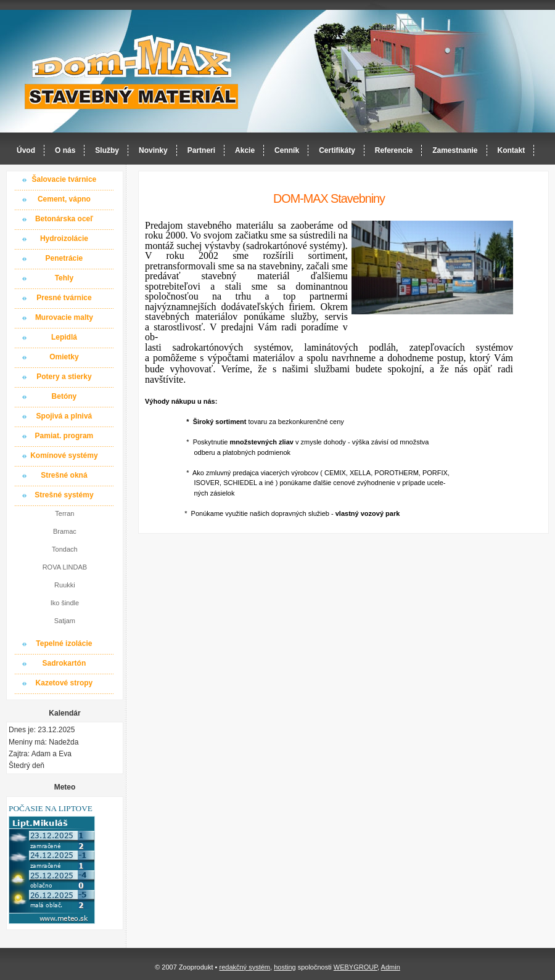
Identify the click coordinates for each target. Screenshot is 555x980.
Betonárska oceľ (64, 219)
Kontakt (512, 150)
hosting (285, 967)
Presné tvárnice (64, 298)
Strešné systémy (64, 495)
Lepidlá (64, 337)
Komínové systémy (64, 455)
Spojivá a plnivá (64, 416)
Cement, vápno (64, 199)
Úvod (26, 150)
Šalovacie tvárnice (64, 179)
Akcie (245, 150)
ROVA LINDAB (65, 567)
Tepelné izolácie (64, 643)
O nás (65, 150)
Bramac (65, 531)
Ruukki (65, 585)
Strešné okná (64, 475)
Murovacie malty (64, 317)
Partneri (201, 150)
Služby (107, 150)
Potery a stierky (64, 377)
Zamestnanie (455, 150)
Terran (64, 513)
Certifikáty (337, 150)
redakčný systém (245, 967)
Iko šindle (65, 603)
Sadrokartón (64, 663)
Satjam (65, 621)
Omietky (64, 357)
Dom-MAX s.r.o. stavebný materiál (132, 72)
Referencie (394, 150)
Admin (391, 967)
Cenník (287, 150)
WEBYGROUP (356, 967)
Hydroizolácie (64, 239)
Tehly (64, 278)
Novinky (153, 150)
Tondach (65, 549)
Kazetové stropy (64, 683)
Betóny (64, 396)
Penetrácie (64, 258)
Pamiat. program (64, 436)
